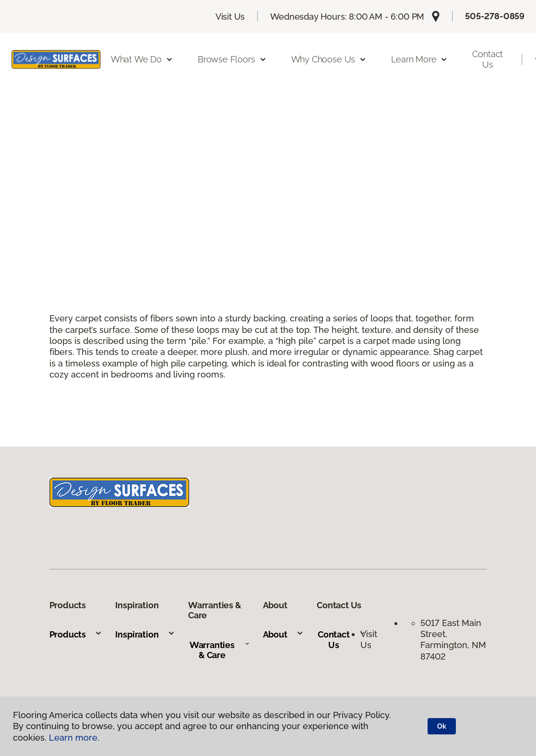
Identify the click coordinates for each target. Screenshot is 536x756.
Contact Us (488, 59)
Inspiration (145, 634)
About (283, 634)
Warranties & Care (220, 650)
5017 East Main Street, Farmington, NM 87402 (453, 640)
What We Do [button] (142, 59)
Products (76, 634)
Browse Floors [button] (232, 59)
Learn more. (74, 738)
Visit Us (230, 17)
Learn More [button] (419, 59)
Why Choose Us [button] (329, 59)
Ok (442, 726)
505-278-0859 (495, 16)
